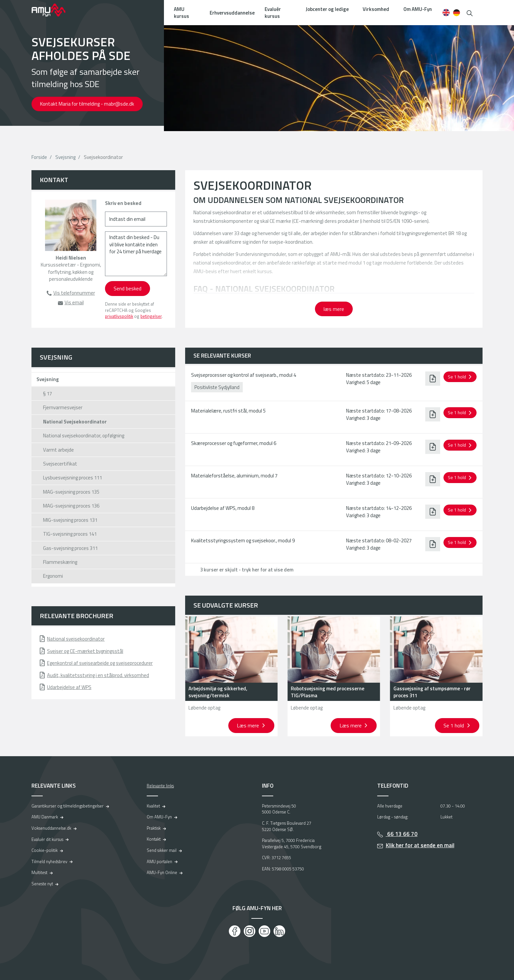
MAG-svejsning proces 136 (71, 506)
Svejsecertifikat (60, 464)
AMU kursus (181, 13)
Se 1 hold (454, 725)
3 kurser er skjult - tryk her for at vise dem (247, 570)
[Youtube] (264, 931)
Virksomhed (376, 9)
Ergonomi (53, 576)
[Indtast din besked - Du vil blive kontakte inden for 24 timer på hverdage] (136, 254)
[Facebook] (235, 931)
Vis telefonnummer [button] (74, 293)
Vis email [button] (74, 302)
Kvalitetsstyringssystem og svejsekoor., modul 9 (243, 540)
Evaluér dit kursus (47, 839)
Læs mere (249, 725)
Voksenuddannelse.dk (51, 828)
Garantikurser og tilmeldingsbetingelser (68, 806)
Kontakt (154, 839)
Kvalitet (153, 806)
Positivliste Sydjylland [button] (217, 387)
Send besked (128, 288)
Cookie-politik (45, 850)
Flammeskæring (60, 562)
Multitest (39, 872)
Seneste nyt (42, 884)
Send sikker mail (162, 850)
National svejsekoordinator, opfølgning (84, 436)
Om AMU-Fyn (418, 9)
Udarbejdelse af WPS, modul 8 (223, 508)
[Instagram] (250, 931)
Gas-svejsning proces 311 (70, 548)
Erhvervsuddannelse (232, 13)
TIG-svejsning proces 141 (70, 534)
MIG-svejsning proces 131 (70, 520)
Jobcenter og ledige (327, 9)
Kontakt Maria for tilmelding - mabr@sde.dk (87, 104)
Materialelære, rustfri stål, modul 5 (228, 411)
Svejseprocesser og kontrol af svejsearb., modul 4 (244, 375)
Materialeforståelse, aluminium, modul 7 (234, 476)
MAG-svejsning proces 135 (71, 492)
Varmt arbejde (58, 450)
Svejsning (65, 157)
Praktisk (154, 828)
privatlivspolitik (119, 316)
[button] (470, 12)
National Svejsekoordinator (75, 422)
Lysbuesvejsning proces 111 (73, 478)
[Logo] (53, 10)
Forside (39, 157)
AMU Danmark (45, 817)
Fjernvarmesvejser (63, 407)
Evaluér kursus (273, 13)
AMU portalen (159, 861)
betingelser (151, 316)
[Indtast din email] (136, 219)
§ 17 (48, 393)
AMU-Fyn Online (162, 872)
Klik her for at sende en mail (420, 845)
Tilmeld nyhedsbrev (49, 861)
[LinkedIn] (279, 931)
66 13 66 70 (402, 834)
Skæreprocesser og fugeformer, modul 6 (234, 443)
